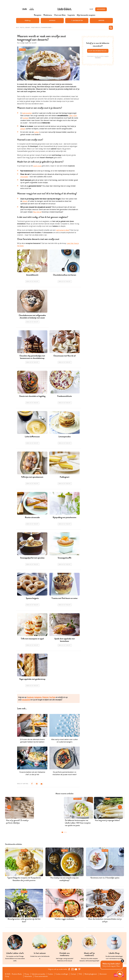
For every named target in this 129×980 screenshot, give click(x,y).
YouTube (52, 697)
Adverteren (28, 976)
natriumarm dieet (63, 230)
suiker (37, 132)
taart (75, 115)
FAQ (80, 974)
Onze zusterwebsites (41, 976)
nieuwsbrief (26, 700)
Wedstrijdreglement (91, 974)
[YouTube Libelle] (76, 969)
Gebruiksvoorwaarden (38, 974)
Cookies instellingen (62, 974)
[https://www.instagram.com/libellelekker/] (72, 969)
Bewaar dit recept (32, 282)
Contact (73, 974)
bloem (25, 201)
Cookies (50, 974)
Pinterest (45, 697)
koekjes (26, 118)
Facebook (30, 697)
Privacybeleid (98, 58)
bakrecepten (27, 113)
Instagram (38, 697)
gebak (23, 129)
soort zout (37, 166)
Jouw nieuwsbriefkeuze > (98, 51)
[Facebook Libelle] (69, 969)
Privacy (27, 974)
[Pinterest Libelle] (79, 969)
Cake (71, 115)
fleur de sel (37, 212)
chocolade (24, 177)
